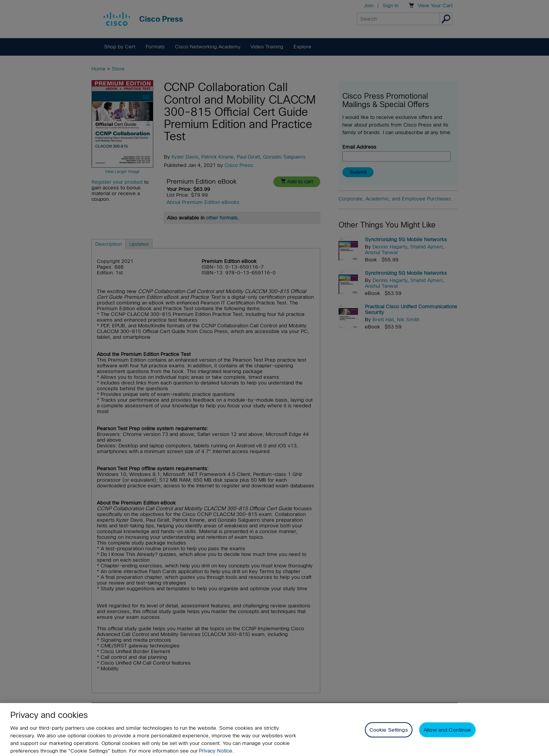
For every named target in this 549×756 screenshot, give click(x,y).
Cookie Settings (389, 738)
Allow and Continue (447, 738)
